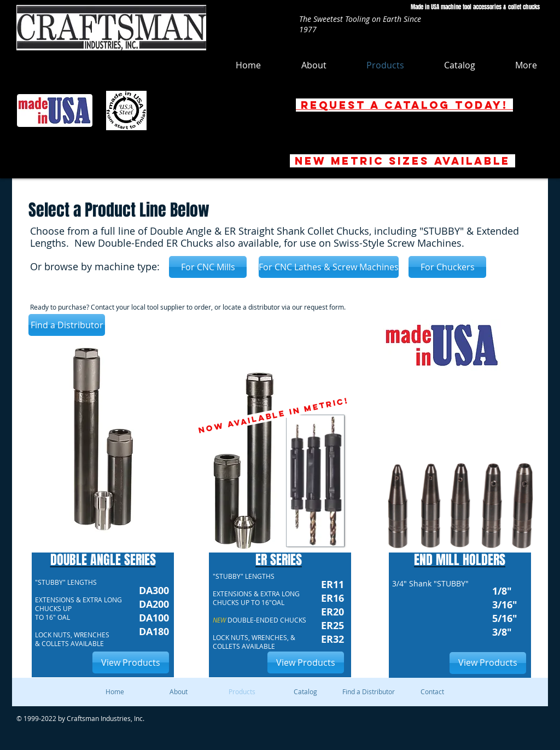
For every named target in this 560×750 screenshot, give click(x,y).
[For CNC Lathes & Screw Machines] (329, 267)
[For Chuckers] (447, 267)
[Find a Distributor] (67, 325)
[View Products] (131, 662)
